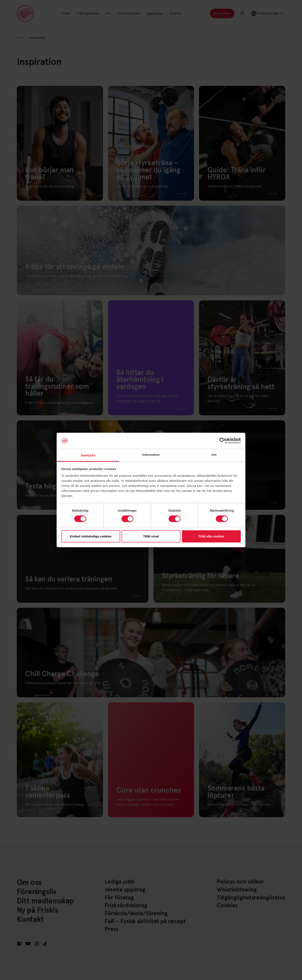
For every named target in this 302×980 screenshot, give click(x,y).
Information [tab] (151, 455)
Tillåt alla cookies (211, 536)
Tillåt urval (151, 536)
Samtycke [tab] (88, 455)
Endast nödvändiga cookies (91, 536)
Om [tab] (214, 455)
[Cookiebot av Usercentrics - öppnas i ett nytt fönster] (222, 441)
